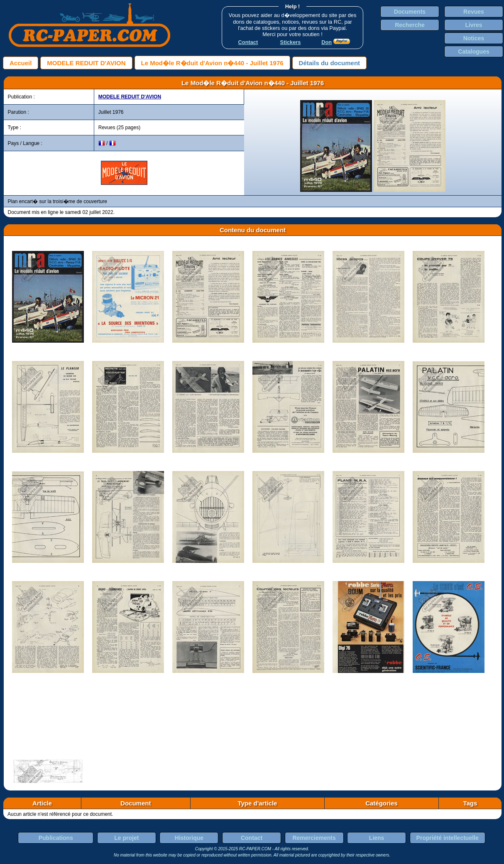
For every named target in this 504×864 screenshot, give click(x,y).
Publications (56, 838)
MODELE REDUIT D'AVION (86, 63)
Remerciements (314, 838)
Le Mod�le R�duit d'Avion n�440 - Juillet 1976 (212, 63)
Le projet (126, 838)
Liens (377, 838)
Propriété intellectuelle (448, 838)
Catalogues (473, 52)
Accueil (21, 63)
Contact (252, 838)
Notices (474, 38)
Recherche (410, 25)
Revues (474, 12)
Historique (189, 838)
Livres (473, 25)
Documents (410, 12)
